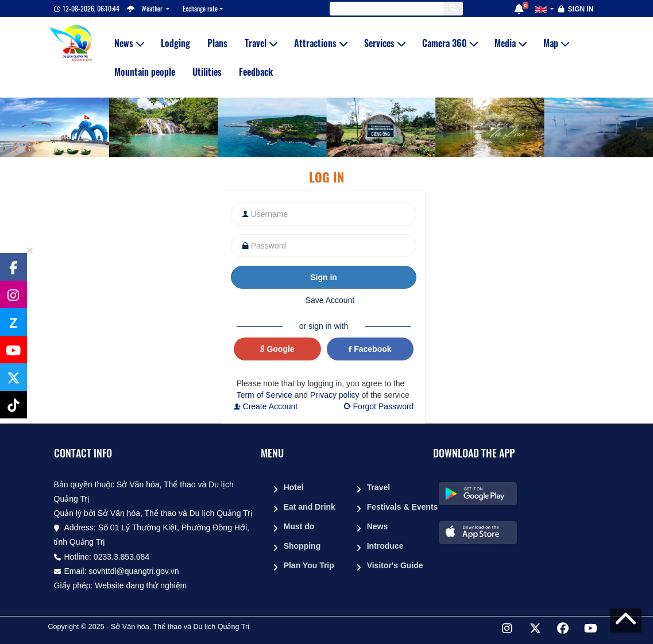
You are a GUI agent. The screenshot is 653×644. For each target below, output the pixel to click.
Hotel (294, 487)
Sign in (581, 9)
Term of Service (264, 395)
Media (510, 43)
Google (277, 349)
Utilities (207, 72)
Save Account (330, 300)
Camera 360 (450, 43)
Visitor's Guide (395, 565)
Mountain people (145, 72)
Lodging (175, 43)
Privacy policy (335, 395)
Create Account (266, 406)
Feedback (256, 72)
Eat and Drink (310, 507)
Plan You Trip (309, 565)
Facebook (370, 349)
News (129, 43)
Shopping (302, 546)
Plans (217, 43)
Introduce (385, 546)
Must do (299, 526)
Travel (261, 43)
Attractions (320, 43)
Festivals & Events (396, 507)
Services (385, 43)
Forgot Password (378, 406)
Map (556, 43)
